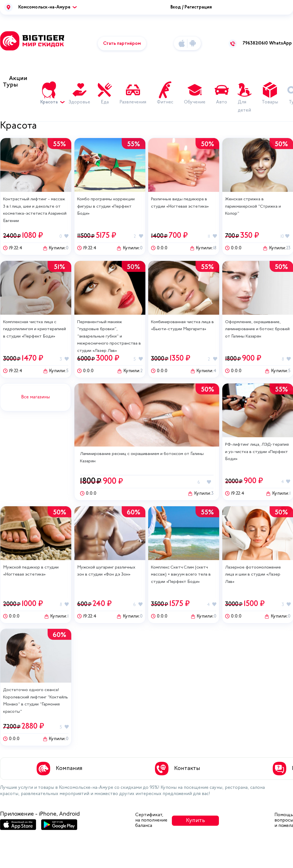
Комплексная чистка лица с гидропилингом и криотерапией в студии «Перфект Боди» (35, 329)
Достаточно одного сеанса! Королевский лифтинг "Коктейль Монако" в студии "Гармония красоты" (35, 701)
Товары (270, 102)
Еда (105, 102)
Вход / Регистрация (191, 7)
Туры (10, 85)
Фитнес (165, 102)
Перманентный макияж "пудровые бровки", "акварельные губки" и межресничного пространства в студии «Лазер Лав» (109, 337)
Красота (51, 102)
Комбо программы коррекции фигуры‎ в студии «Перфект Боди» (106, 207)
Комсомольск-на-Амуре (44, 7)
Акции (18, 78)
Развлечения (133, 102)
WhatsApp (280, 43)
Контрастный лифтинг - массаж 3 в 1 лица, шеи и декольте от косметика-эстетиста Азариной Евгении (35, 210)
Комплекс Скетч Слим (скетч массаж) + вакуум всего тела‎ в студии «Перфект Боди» (181, 575)
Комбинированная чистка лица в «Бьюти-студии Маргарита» (182, 326)
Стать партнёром (122, 44)
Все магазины (35, 397)
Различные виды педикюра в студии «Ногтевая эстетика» (180, 203)
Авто (222, 102)
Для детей (244, 106)
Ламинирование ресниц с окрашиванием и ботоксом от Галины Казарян (142, 458)
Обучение (195, 102)
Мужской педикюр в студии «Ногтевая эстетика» (31, 571)
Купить (196, 821)
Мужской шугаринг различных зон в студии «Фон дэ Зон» (106, 571)
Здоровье (79, 102)
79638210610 (255, 43)
